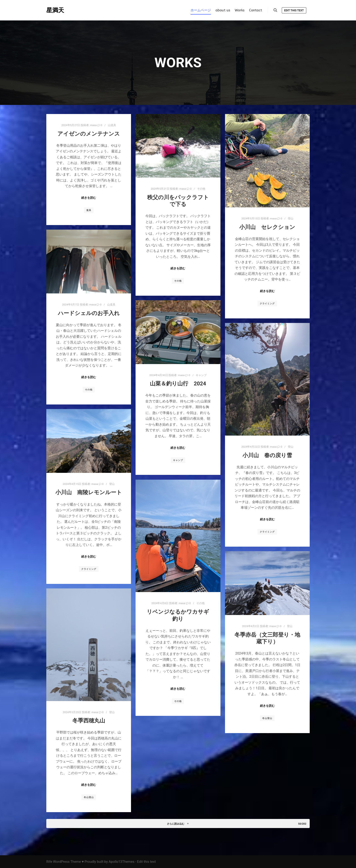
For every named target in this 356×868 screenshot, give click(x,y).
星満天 (55, 10)
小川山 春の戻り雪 (267, 455)
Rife (49, 862)
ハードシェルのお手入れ (89, 313)
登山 (291, 218)
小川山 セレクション (267, 227)
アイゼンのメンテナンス (89, 134)
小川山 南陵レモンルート (89, 492)
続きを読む (89, 198)
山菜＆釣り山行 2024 (178, 384)
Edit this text (294, 10)
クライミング (267, 304)
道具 (89, 210)
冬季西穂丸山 (89, 721)
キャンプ (201, 375)
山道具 (112, 125)
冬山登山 (267, 718)
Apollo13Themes (121, 862)
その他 (201, 189)
